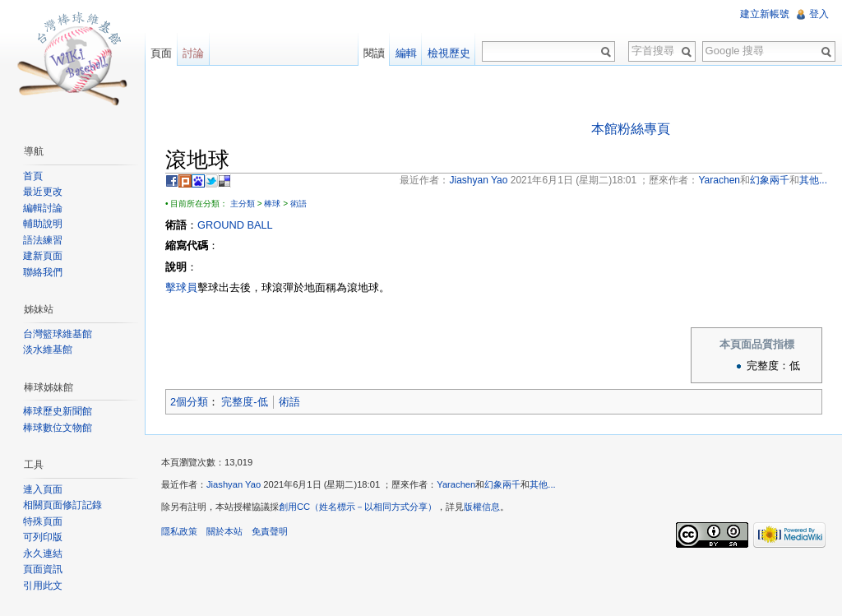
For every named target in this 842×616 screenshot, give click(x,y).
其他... (542, 484)
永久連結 (43, 553)
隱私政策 (179, 531)
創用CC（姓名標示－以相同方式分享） (358, 507)
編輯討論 (43, 208)
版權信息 (482, 507)
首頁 (33, 176)
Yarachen (456, 484)
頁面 (161, 53)
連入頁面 (43, 489)
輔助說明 (43, 224)
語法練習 (43, 240)
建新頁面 (43, 256)
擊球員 (181, 287)
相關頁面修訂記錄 (62, 505)
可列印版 (43, 537)
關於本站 (224, 531)
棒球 (272, 204)
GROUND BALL (235, 225)
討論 (193, 53)
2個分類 (189, 402)
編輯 (406, 53)
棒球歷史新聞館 (58, 411)
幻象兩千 (502, 484)
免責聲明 (270, 531)
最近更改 (43, 192)
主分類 (243, 204)
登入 (819, 14)
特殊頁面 (43, 521)
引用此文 (43, 586)
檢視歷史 (449, 53)
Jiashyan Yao (234, 484)
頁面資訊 (43, 569)
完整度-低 (244, 402)
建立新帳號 (765, 14)
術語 (298, 204)
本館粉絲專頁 (631, 129)
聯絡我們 (43, 272)
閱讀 (374, 53)
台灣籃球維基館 (58, 334)
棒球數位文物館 (58, 428)
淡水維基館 (48, 350)
